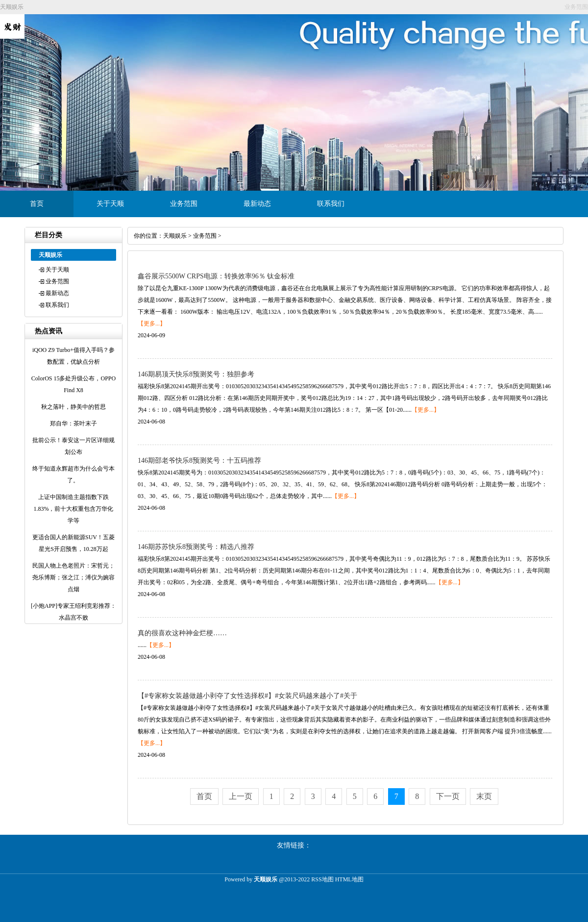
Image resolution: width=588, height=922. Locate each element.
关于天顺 (110, 204)
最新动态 (257, 204)
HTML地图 (349, 879)
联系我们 (331, 204)
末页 (484, 796)
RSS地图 (322, 879)
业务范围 (184, 204)
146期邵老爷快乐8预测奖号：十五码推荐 (199, 461)
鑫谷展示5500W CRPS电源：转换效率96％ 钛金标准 (216, 276)
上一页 (241, 796)
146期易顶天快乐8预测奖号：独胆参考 (196, 374)
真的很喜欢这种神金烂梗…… (182, 633)
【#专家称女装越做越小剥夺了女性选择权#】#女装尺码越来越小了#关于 (247, 696)
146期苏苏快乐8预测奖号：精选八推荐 (196, 547)
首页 (37, 204)
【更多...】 (152, 324)
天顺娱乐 (175, 236)
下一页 (448, 796)
